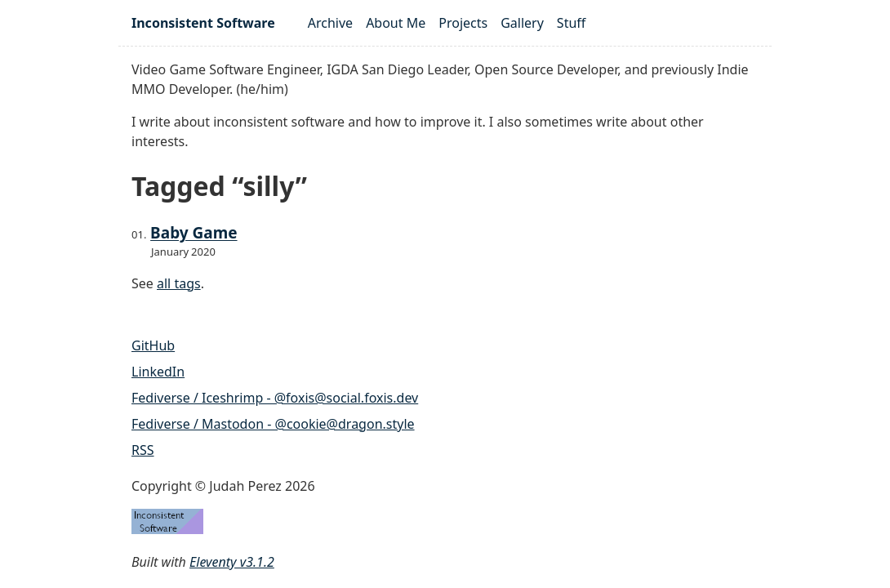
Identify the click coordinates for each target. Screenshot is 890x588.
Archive (330, 23)
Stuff (571, 23)
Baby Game (194, 233)
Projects (463, 23)
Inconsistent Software (203, 23)
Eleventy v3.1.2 (232, 562)
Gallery (522, 23)
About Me (396, 23)
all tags (179, 283)
